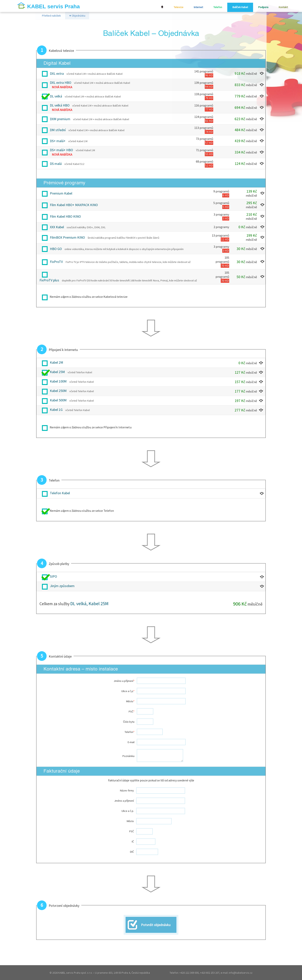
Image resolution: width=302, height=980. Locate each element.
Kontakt (283, 7)
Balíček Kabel (239, 7)
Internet (196, 7)
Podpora (262, 7)
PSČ (132, 712)
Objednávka (77, 16)
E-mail (131, 742)
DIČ (132, 852)
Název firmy (127, 791)
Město (130, 701)
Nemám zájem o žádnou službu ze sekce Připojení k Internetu (91, 428)
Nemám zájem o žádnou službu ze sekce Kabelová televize (89, 297)
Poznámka (128, 756)
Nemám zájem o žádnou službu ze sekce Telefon (82, 511)
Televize (175, 7)
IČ (133, 842)
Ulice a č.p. (128, 691)
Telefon (216, 7)
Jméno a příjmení (124, 681)
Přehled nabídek (51, 16)
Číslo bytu (129, 722)
